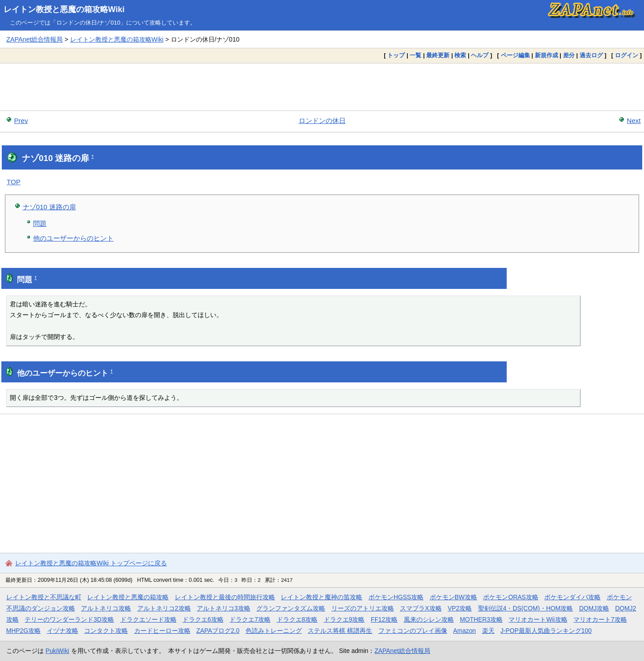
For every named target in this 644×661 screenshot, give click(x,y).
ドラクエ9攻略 (344, 619)
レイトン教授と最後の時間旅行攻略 (225, 597)
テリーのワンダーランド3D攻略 (69, 619)
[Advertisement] (322, 87)
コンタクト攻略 (106, 631)
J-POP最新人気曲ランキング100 (546, 631)
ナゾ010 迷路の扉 (49, 207)
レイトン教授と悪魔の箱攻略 (128, 597)
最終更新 (438, 55)
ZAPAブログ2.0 (218, 631)
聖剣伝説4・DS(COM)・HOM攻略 (526, 608)
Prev (21, 121)
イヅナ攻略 (63, 631)
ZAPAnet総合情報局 (34, 39)
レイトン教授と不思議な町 (44, 597)
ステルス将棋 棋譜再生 (340, 631)
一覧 (415, 55)
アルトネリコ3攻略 (224, 608)
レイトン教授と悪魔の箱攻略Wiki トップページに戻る (91, 563)
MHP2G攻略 (23, 631)
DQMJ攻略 (594, 608)
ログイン (627, 55)
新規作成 (547, 55)
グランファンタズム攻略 (291, 608)
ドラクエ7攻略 (250, 619)
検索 (460, 55)
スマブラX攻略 (421, 608)
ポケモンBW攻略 (453, 597)
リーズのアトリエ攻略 (363, 608)
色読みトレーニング (274, 631)
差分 (569, 55)
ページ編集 (515, 55)
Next (634, 121)
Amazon (464, 631)
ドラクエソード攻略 (148, 619)
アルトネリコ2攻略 (164, 608)
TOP (14, 182)
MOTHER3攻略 (481, 619)
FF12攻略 (384, 619)
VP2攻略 (460, 608)
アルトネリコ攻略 (106, 608)
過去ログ (591, 55)
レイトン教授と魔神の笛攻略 (322, 597)
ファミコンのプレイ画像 (413, 631)
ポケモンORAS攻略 (511, 597)
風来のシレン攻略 (429, 619)
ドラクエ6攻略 (203, 619)
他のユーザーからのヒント (73, 238)
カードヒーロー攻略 (162, 631)
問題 (40, 223)
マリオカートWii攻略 (538, 619)
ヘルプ (480, 55)
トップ (396, 55)
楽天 (488, 631)
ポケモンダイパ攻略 (572, 597)
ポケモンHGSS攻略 (396, 597)
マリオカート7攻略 (600, 619)
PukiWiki (57, 651)
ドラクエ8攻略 (297, 619)
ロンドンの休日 (322, 121)
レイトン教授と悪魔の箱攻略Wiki (64, 9)
